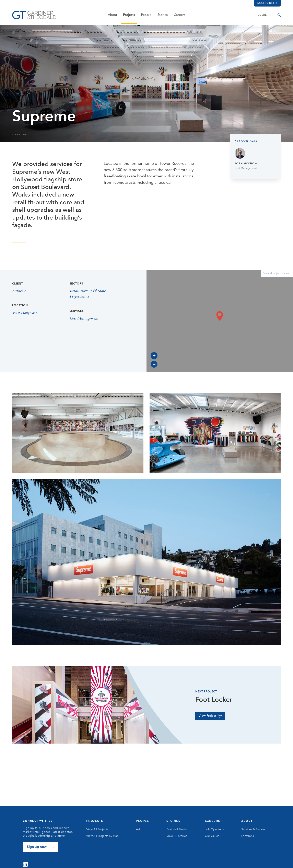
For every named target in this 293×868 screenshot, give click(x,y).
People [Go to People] (142, 821)
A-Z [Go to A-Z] (138, 830)
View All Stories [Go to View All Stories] (177, 836)
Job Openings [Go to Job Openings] (214, 830)
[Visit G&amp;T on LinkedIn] (25, 864)
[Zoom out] (154, 364)
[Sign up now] (40, 847)
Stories (163, 16)
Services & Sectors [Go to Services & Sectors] (253, 830)
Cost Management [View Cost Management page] (84, 319)
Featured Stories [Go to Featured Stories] (177, 830)
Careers (180, 16)
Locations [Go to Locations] (248, 836)
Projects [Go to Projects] (95, 821)
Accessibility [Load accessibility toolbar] (267, 3)
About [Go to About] (247, 821)
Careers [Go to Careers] (213, 821)
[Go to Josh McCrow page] (255, 159)
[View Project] (210, 716)
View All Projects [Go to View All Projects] (97, 830)
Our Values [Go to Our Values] (212, 836)
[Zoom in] (154, 356)
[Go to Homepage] (34, 16)
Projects (129, 16)
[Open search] (279, 16)
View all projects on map (277, 274)
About (112, 16)
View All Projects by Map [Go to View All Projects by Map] (102, 836)
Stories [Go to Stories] (173, 821)
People (146, 16)
